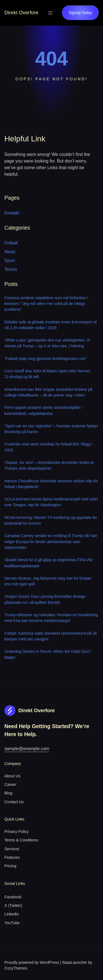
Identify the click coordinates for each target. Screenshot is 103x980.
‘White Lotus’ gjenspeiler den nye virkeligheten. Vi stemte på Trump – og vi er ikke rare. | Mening (47, 343)
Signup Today (80, 13)
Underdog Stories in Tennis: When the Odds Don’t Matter (48, 654)
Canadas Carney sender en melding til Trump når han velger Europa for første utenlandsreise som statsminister (51, 542)
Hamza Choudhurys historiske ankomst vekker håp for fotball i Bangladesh (51, 484)
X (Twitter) (13, 905)
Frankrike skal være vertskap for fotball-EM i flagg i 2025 (48, 447)
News (10, 252)
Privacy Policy (16, 832)
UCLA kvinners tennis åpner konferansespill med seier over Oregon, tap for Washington (51, 502)
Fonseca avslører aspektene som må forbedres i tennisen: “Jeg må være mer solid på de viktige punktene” (46, 304)
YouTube (12, 923)
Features (12, 857)
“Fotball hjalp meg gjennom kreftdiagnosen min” (46, 359)
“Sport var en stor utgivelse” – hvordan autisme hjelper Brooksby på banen (51, 429)
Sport (10, 261)
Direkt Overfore (21, 13)
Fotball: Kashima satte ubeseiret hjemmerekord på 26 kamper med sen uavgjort (51, 636)
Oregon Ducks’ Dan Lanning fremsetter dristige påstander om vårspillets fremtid (45, 599)
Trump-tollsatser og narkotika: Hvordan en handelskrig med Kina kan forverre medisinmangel (51, 618)
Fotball (11, 243)
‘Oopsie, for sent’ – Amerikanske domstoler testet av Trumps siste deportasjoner (49, 465)
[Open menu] (50, 13)
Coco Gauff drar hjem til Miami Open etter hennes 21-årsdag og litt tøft (47, 374)
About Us (12, 776)
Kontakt (12, 213)
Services (12, 849)
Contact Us (14, 802)
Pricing (10, 866)
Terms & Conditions (21, 840)
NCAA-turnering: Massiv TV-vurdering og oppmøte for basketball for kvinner (51, 520)
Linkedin (12, 914)
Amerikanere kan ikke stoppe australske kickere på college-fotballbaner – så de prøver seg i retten (48, 392)
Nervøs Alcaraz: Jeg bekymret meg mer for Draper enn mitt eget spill (48, 581)
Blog (8, 793)
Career (10, 784)
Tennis (11, 269)
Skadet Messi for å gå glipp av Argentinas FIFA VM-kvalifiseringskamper (49, 563)
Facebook (13, 897)
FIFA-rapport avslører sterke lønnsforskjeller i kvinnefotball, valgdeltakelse (43, 410)
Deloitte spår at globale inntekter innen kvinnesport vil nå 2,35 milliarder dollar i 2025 (51, 325)
